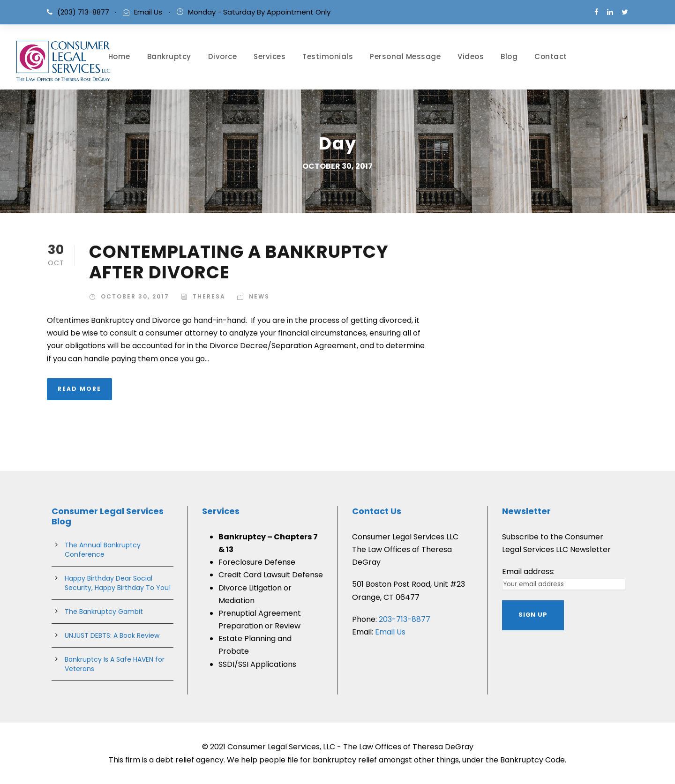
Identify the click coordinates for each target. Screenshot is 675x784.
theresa (209, 296)
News (259, 296)
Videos (471, 56)
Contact (551, 56)
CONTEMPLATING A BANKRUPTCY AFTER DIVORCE (239, 262)
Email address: (528, 571)
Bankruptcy (169, 56)
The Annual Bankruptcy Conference (103, 550)
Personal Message (405, 56)
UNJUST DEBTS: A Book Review (112, 635)
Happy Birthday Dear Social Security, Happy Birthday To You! (118, 583)
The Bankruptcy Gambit (104, 612)
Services (270, 56)
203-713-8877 (405, 619)
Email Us (148, 12)
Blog (509, 56)
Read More (79, 389)
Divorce (223, 56)
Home (119, 56)
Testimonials (328, 56)
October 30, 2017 (135, 296)
